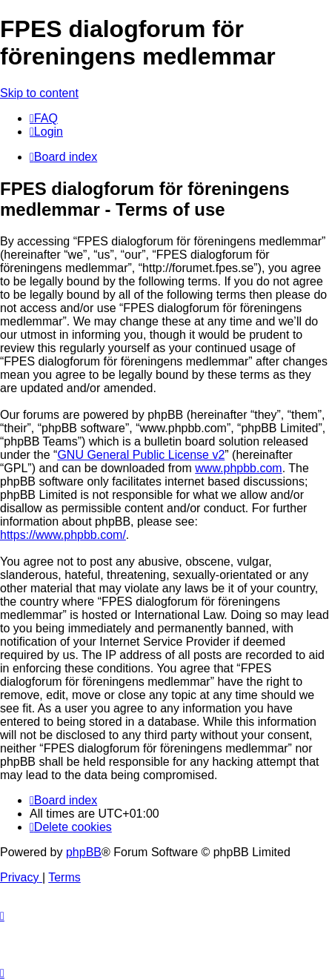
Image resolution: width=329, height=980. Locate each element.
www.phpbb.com (238, 468)
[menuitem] (44, 118)
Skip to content (39, 93)
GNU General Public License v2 (141, 455)
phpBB (84, 852)
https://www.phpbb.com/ (63, 535)
